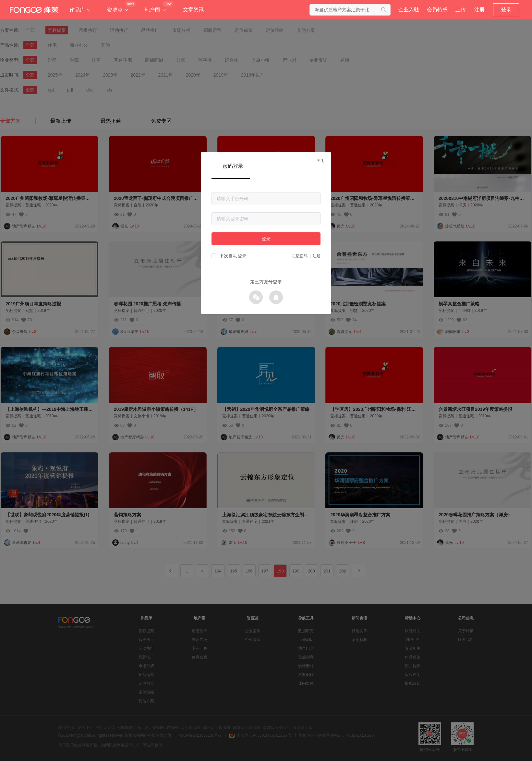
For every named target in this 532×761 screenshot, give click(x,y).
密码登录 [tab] (233, 166)
